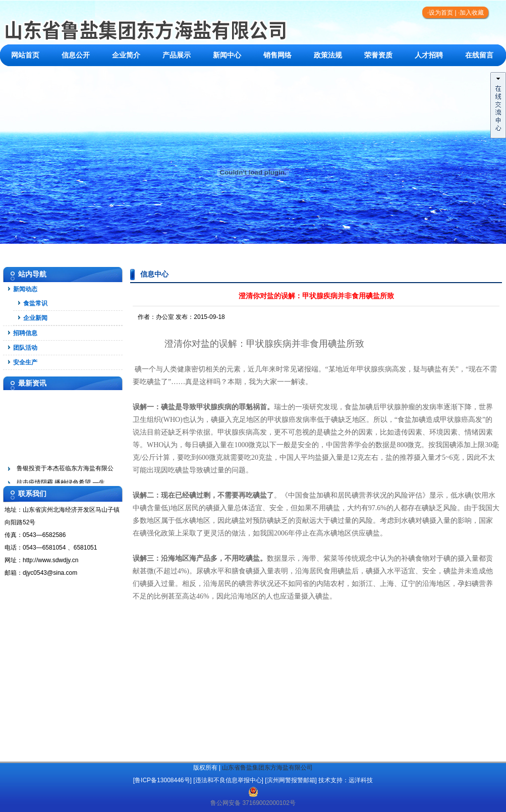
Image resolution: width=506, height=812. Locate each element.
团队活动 (25, 348)
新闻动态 (25, 289)
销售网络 (277, 55)
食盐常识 (35, 303)
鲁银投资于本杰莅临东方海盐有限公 (65, 476)
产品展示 (177, 55)
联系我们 (25, 77)
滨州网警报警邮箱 (291, 780)
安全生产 (25, 362)
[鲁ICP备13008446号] (162, 780)
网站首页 (25, 55)
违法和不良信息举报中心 (229, 780)
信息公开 (76, 55)
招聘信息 (25, 333)
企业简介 (126, 55)
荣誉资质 (378, 55)
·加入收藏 (471, 13)
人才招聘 (429, 55)
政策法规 (328, 55)
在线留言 (479, 55)
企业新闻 (35, 318)
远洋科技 (361, 780)
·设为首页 (440, 13)
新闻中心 (227, 55)
